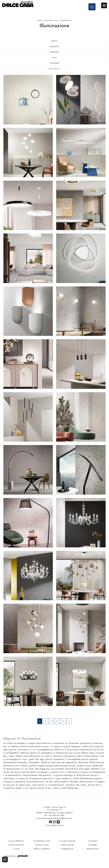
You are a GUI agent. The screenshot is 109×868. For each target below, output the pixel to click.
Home (40, 20)
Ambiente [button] (54, 47)
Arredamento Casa (42, 841)
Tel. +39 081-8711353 (54, 815)
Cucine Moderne (16, 841)
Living (16, 849)
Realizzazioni (93, 849)
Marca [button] (54, 41)
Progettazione (67, 849)
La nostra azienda (67, 841)
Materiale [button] (54, 52)
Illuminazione (66, 20)
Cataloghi (93, 845)
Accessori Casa (51, 20)
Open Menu (104, 5)
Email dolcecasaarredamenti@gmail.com (54, 818)
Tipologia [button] (54, 63)
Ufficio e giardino (42, 849)
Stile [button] (54, 58)
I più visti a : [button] (55, 69)
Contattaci (93, 841)
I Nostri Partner (67, 845)
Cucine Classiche (16, 845)
